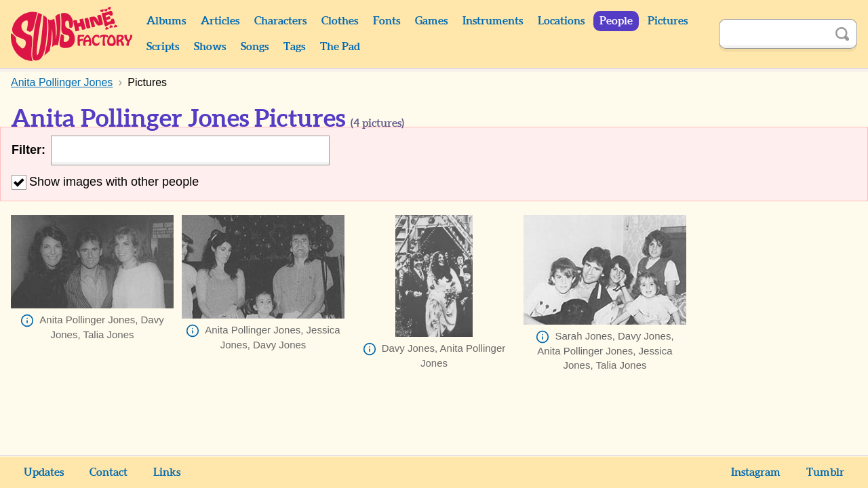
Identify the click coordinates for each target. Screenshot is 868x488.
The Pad (340, 47)
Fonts (387, 21)
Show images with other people (105, 182)
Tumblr (825, 472)
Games (431, 21)
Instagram (756, 472)
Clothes (340, 21)
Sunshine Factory (72, 34)
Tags (294, 47)
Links (167, 472)
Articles (220, 21)
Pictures (668, 21)
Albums (166, 21)
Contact (108, 472)
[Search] (773, 34)
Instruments (493, 21)
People (616, 21)
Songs (255, 47)
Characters (280, 21)
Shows (210, 47)
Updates (44, 472)
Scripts (163, 47)
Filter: (28, 150)
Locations (561, 21)
